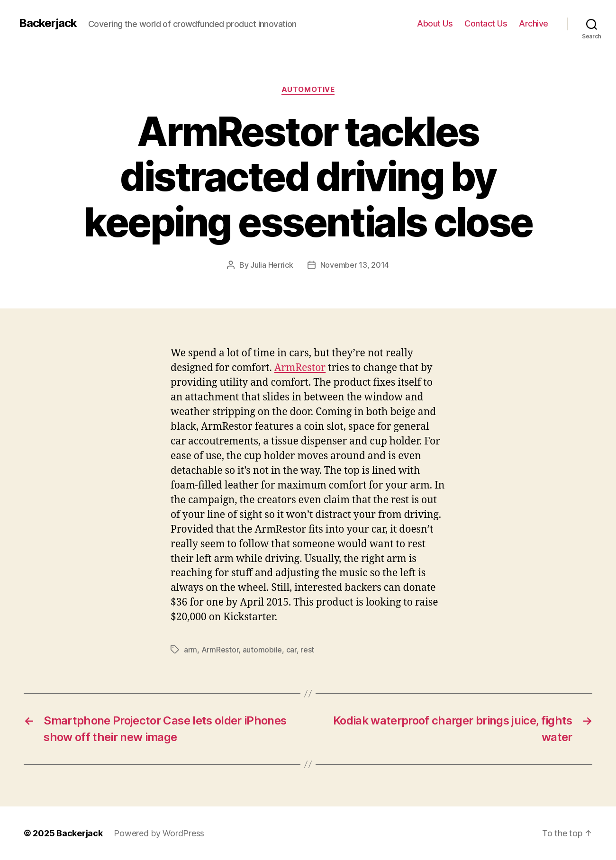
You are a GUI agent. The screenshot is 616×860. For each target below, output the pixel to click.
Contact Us (486, 23)
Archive (534, 23)
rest (307, 650)
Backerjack (48, 23)
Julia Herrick (272, 265)
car (291, 650)
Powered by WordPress (159, 833)
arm (190, 650)
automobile (262, 650)
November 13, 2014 (355, 265)
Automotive (308, 90)
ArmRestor (300, 368)
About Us (435, 23)
